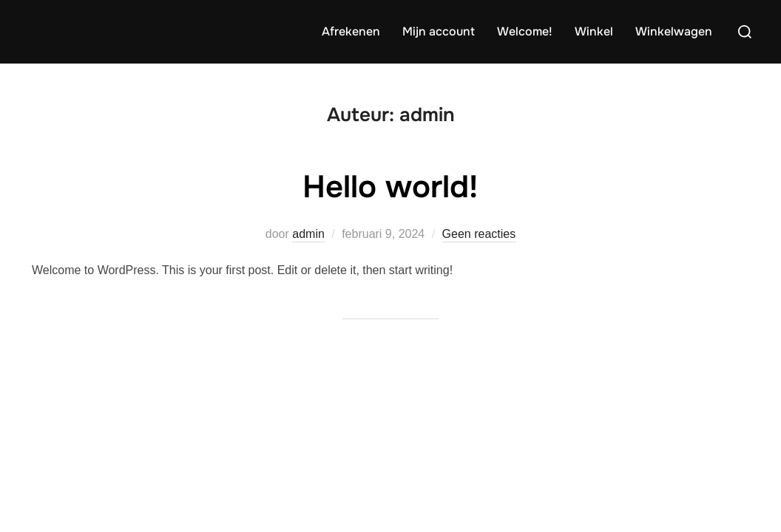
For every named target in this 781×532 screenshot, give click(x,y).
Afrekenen (351, 31)
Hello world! (390, 187)
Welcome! (525, 31)
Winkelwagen (674, 31)
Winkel (594, 31)
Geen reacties (479, 234)
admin (308, 234)
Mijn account (439, 31)
